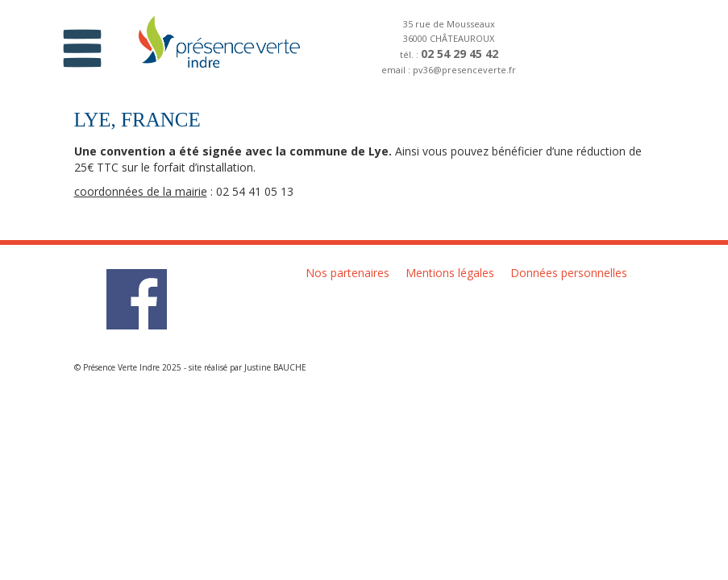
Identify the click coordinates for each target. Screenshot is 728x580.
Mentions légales (450, 273)
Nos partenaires (347, 273)
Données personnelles (569, 273)
